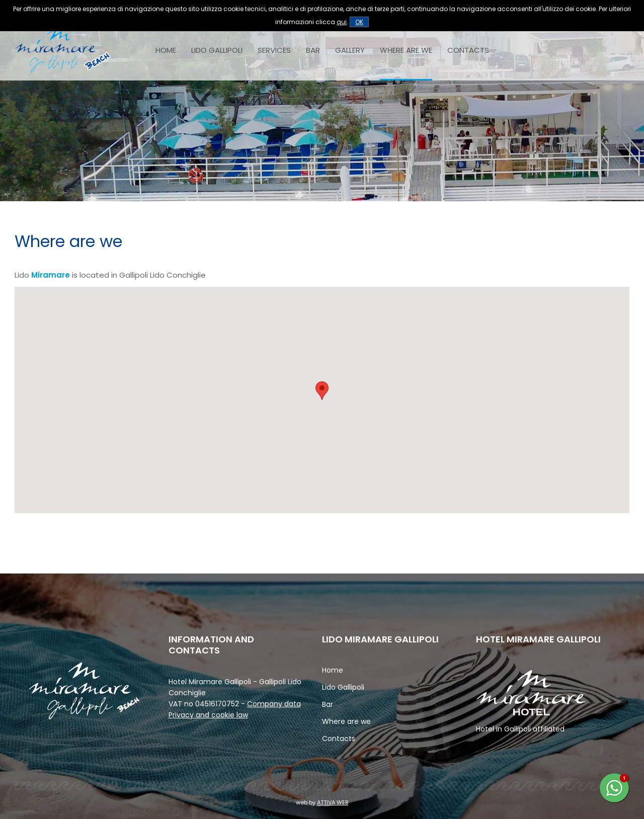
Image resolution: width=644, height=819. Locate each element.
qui (342, 22)
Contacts (468, 50)
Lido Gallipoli (217, 50)
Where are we (406, 50)
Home (166, 50)
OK (359, 22)
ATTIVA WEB (333, 802)
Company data (274, 704)
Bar (313, 50)
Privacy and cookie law (208, 715)
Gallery (350, 50)
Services (274, 50)
